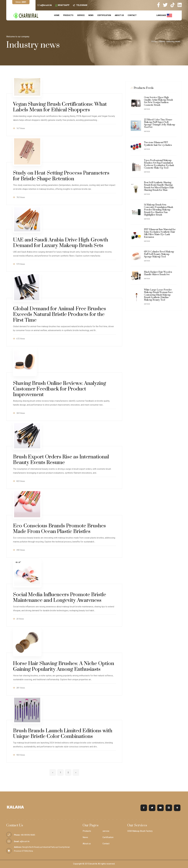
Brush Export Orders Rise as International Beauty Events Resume (61, 460)
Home (57, 15)
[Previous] (53, 772)
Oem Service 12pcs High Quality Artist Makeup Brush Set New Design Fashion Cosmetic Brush (158, 101)
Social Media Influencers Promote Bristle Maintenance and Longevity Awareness (60, 598)
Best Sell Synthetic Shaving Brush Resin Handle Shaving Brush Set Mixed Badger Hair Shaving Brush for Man (159, 186)
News (91, 15)
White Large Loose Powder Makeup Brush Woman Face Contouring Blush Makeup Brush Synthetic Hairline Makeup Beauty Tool (158, 295)
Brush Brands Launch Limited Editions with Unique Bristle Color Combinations (63, 734)
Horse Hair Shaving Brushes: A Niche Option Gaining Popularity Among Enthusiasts (64, 666)
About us (119, 15)
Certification (104, 15)
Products (68, 15)
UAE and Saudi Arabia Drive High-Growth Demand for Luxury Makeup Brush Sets (61, 243)
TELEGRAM (82, 5)
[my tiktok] (174, 5)
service (81, 15)
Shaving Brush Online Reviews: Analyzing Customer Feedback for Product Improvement (60, 389)
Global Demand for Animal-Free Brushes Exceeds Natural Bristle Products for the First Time (60, 314)
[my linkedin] (180, 5)
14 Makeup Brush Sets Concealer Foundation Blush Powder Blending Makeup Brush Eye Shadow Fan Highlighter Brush (158, 210)
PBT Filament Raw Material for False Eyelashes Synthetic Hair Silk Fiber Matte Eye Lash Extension (160, 233)
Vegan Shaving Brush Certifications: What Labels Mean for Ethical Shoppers (60, 107)
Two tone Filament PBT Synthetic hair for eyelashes (158, 144)
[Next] (76, 772)
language (164, 15)
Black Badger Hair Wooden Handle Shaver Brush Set (158, 273)
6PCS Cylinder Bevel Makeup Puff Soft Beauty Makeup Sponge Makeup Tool (159, 254)
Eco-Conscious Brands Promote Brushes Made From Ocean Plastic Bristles (59, 529)
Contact (132, 15)
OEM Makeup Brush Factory (140, 831)
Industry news (173, 41)
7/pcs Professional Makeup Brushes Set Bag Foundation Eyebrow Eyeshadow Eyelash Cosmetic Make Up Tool (159, 164)
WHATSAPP (64, 5)
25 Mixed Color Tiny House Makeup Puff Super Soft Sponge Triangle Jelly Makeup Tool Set (160, 124)
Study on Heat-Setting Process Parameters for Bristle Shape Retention (61, 176)
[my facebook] (160, 5)
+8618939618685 (28, 835)
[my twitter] (166, 5)
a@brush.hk (46, 5)
